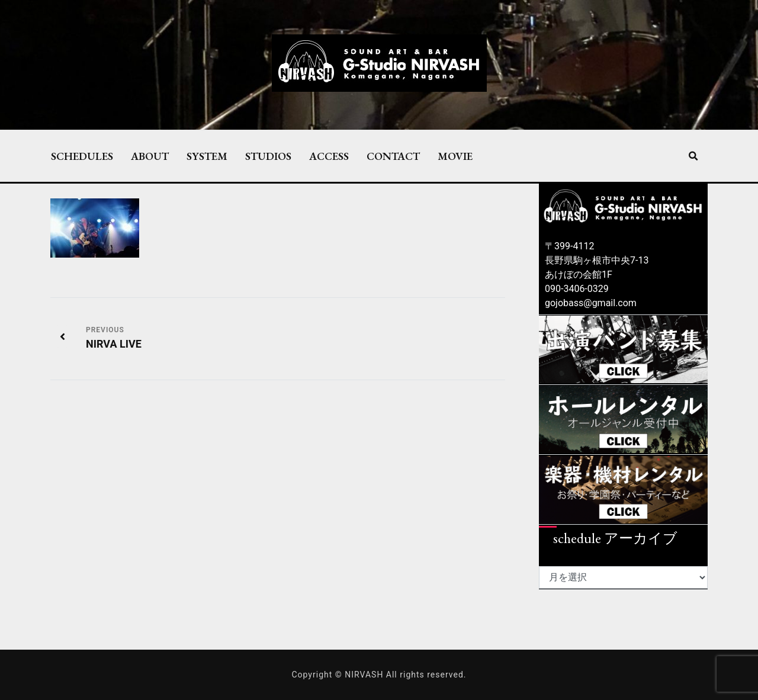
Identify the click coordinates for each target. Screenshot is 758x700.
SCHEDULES (82, 156)
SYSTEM (207, 156)
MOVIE (455, 156)
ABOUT (150, 156)
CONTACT (393, 156)
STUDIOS (268, 156)
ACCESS (329, 156)
